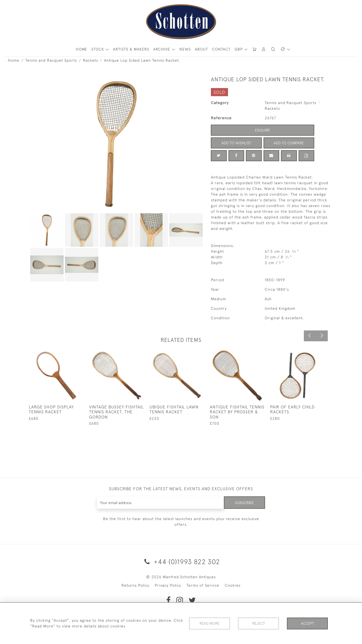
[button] (264, 49)
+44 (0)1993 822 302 (181, 562)
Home (14, 60)
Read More (210, 623)
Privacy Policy (168, 585)
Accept (308, 623)
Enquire (263, 130)
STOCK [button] (98, 49)
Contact (221, 49)
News (185, 49)
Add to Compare (289, 143)
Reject (258, 623)
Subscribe (244, 502)
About (201, 49)
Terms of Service (203, 585)
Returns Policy (135, 585)
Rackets (90, 60)
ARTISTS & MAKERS (131, 49)
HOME (82, 49)
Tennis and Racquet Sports (51, 60)
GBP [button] (239, 49)
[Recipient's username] (160, 503)
